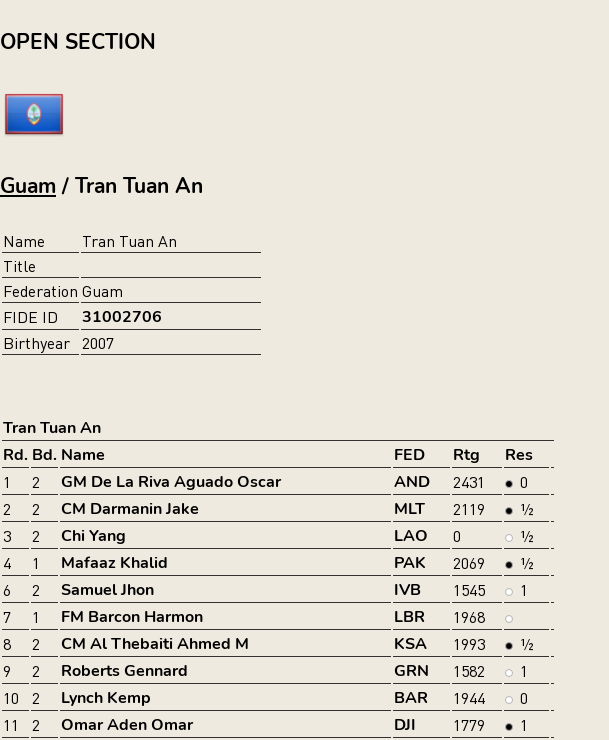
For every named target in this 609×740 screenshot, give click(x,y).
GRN (411, 671)
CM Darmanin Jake (130, 509)
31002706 (122, 317)
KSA (410, 644)
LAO (411, 536)
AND (412, 482)
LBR (409, 617)
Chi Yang (93, 536)
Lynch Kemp (106, 698)
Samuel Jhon (107, 590)
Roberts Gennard (124, 671)
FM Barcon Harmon (132, 617)
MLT (409, 509)
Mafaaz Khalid (114, 563)
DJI (405, 725)
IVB (407, 590)
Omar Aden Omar (127, 725)
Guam (28, 186)
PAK (410, 563)
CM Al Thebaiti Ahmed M (155, 644)
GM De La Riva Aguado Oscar (171, 482)
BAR (411, 698)
